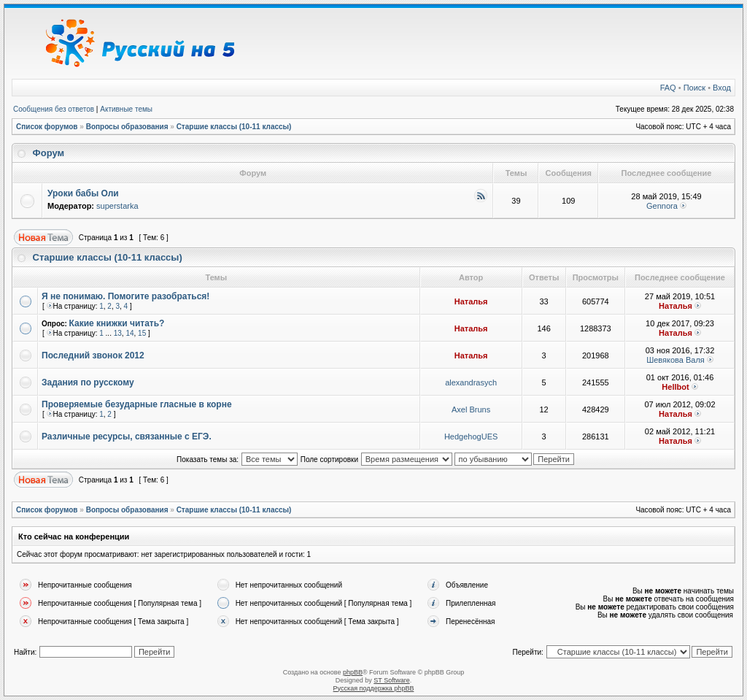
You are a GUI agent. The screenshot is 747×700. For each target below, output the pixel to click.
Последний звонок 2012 (93, 355)
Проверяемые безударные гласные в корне (137, 404)
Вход (722, 88)
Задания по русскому (88, 382)
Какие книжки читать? (117, 323)
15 (142, 333)
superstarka (117, 206)
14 (129, 333)
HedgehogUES (471, 436)
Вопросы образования (127, 127)
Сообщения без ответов (54, 109)
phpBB (353, 672)
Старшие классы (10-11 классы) (234, 127)
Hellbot (675, 387)
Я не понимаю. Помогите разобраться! (125, 296)
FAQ (668, 88)
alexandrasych (471, 382)
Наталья (471, 301)
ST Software (391, 680)
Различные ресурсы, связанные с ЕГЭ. (127, 436)
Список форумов (47, 127)
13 (118, 333)
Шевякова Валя (676, 360)
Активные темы (126, 109)
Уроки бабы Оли (83, 193)
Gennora (662, 206)
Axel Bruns (471, 409)
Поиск (694, 88)
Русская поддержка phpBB (374, 688)
